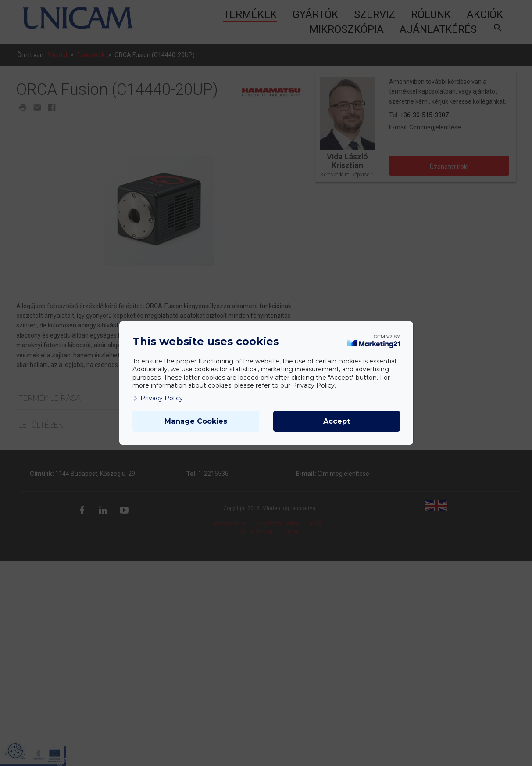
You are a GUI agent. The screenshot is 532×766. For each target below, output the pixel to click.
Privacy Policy (158, 398)
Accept (337, 421)
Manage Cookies (196, 421)
